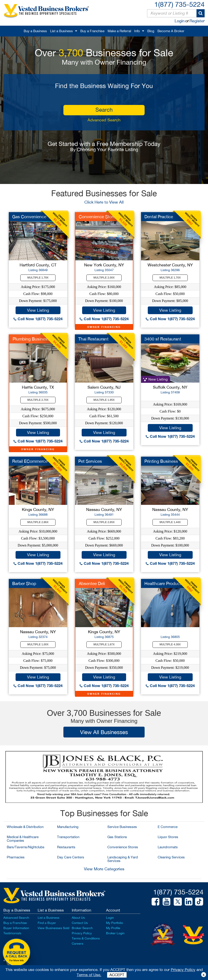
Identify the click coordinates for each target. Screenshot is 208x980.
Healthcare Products (164, 583)
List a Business (61, 31)
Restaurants (66, 847)
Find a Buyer (47, 923)
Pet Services (90, 461)
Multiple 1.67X (104, 644)
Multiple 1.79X (38, 278)
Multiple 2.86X (38, 522)
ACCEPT (117, 975)
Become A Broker (171, 31)
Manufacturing (68, 827)
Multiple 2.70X (38, 400)
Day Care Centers (71, 857)
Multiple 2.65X (104, 522)
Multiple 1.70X (170, 278)
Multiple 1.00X (38, 644)
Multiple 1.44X (170, 522)
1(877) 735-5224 (179, 4)
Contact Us (80, 923)
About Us (78, 918)
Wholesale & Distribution (25, 827)
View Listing (38, 310)
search (104, 110)
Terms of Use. (89, 975)
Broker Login (115, 933)
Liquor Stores (168, 837)
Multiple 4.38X (170, 644)
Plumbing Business (31, 339)
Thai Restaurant (93, 339)
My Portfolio (114, 923)
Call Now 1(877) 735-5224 (38, 319)
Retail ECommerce (30, 461)
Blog (151, 31)
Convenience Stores (123, 847)
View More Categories (104, 869)
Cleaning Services (171, 857)
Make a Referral (119, 31)
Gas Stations (117, 837)
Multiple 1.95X (104, 400)
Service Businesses (122, 827)
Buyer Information (16, 928)
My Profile (113, 928)
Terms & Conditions (86, 938)
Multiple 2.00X (104, 278)
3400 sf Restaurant (163, 339)
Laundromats (168, 847)
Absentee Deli (92, 583)
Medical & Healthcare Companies (23, 839)
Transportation (68, 837)
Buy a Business (35, 31)
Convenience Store (97, 217)
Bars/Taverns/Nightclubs (26, 847)
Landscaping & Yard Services (123, 859)
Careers (77, 944)
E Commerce (168, 827)
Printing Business (161, 461)
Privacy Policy (82, 933)
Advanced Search (104, 120)
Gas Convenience (29, 217)
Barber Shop (24, 583)
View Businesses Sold (53, 928)
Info (137, 31)
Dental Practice (159, 217)
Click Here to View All (104, 202)
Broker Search (82, 928)
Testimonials (12, 933)
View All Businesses (104, 732)
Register (197, 21)
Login (180, 21)
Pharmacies (16, 857)
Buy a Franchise (92, 31)
